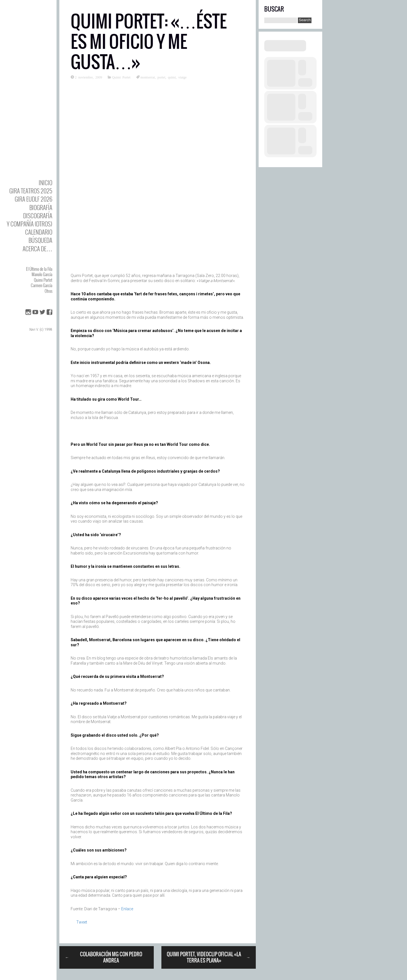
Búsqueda (40, 240)
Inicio (46, 183)
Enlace (127, 909)
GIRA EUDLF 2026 (33, 199)
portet (161, 77)
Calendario (39, 232)
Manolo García (42, 274)
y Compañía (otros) (30, 224)
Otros (48, 291)
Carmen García (42, 285)
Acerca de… (37, 249)
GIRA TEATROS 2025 (31, 191)
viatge (182, 77)
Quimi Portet (43, 280)
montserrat (148, 77)
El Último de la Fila (39, 269)
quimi (172, 77)
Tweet (82, 922)
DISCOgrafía (38, 216)
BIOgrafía (41, 207)
